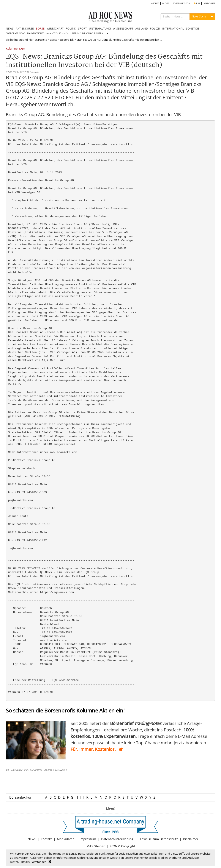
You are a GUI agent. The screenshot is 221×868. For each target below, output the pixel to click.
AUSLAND (142, 28)
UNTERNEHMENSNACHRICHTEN (87, 33)
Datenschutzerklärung (117, 839)
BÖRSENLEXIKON (181, 3)
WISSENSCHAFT (123, 28)
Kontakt (46, 839)
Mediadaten (66, 839)
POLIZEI (155, 28)
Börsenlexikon (21, 797)
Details (25, 862)
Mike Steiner (96, 846)
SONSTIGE (193, 28)
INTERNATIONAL (173, 28)
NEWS (10, 28)
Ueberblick (67, 40)
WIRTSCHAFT (55, 28)
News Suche (199, 16)
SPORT (82, 28)
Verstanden (39, 862)
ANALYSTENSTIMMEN (57, 33)
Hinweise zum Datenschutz (158, 839)
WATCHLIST (209, 3)
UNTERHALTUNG (100, 28)
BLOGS (166, 3)
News (32, 839)
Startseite (41, 40)
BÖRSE (40, 28)
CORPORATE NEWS (15, 33)
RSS (197, 3)
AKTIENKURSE (25, 28)
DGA (22, 49)
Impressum (88, 839)
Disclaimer (191, 839)
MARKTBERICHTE (36, 33)
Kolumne (12, 49)
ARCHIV (155, 3)
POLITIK (71, 28)
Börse (54, 40)
